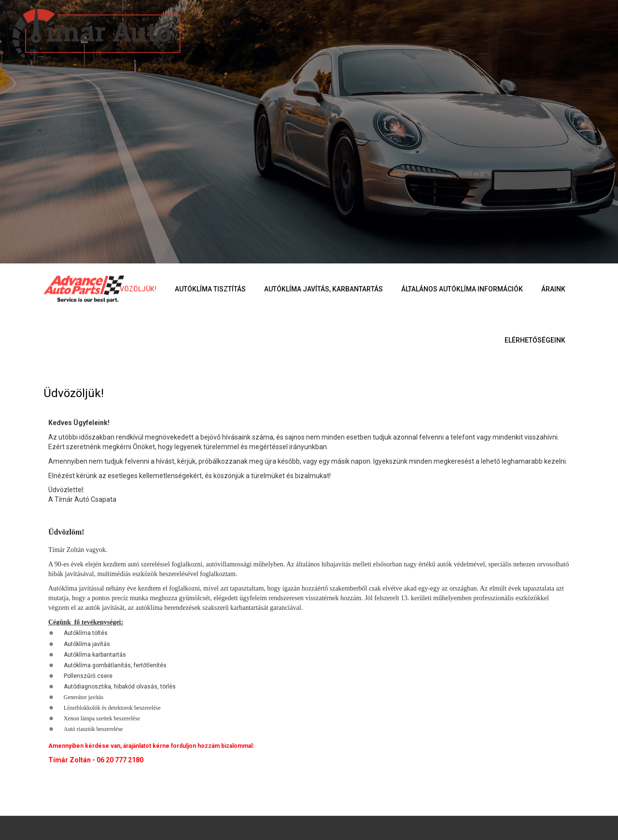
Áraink (553, 289)
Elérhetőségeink (535, 340)
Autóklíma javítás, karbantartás (323, 289)
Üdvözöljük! (134, 289)
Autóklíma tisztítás (210, 289)
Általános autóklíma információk (462, 289)
